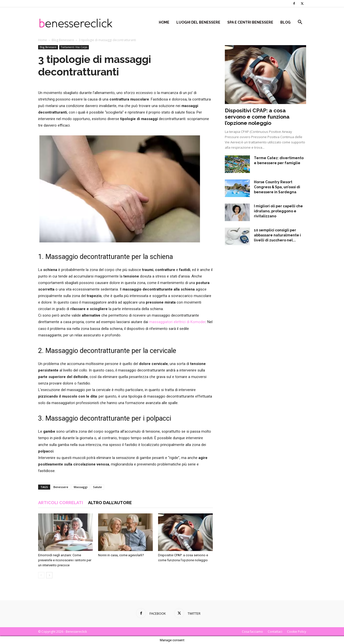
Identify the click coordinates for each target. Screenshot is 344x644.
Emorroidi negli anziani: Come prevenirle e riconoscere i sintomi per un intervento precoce (65, 560)
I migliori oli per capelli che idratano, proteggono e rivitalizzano (278, 211)
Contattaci (275, 632)
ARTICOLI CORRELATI (61, 503)
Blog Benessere (63, 40)
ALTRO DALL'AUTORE (110, 503)
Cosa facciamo (252, 632)
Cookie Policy (297, 632)
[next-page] (49, 575)
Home (164, 22)
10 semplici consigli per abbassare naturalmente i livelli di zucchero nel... (277, 235)
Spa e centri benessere (250, 22)
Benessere (61, 487)
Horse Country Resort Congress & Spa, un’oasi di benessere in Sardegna (277, 187)
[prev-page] (41, 575)
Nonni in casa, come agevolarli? (121, 555)
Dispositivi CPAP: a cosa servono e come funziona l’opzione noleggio (257, 117)
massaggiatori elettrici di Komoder (177, 322)
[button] (300, 23)
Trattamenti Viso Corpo (74, 47)
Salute (97, 487)
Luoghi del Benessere (198, 22)
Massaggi (81, 487)
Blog (285, 22)
